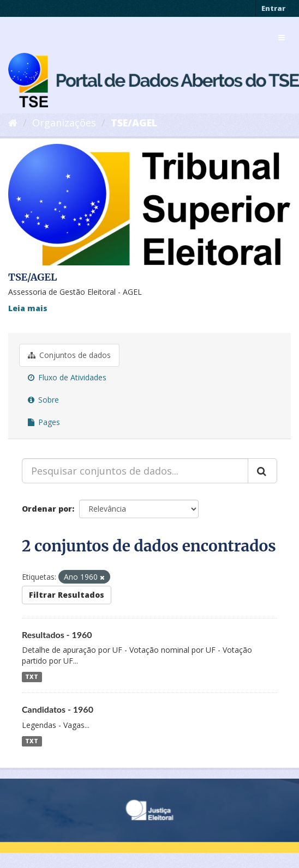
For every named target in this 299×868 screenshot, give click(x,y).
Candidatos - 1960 (58, 709)
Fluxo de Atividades (67, 377)
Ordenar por (47, 509)
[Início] (13, 123)
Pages (44, 422)
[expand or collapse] (282, 38)
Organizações (64, 123)
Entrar (273, 8)
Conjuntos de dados (69, 355)
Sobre (43, 400)
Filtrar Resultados (67, 595)
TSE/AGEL (134, 123)
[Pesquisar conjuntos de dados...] (135, 471)
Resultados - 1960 (57, 635)
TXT (32, 677)
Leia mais (28, 308)
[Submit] (262, 471)
